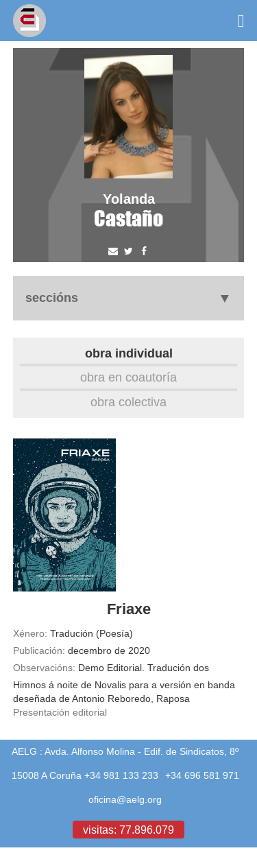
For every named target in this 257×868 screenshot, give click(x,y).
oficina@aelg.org (125, 799)
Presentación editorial (60, 712)
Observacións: (44, 668)
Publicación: (39, 650)
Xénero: (30, 633)
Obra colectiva (128, 402)
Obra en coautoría (128, 377)
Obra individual (129, 353)
